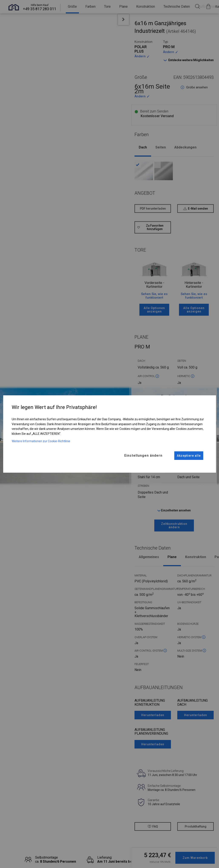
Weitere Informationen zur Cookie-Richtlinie (41, 441)
